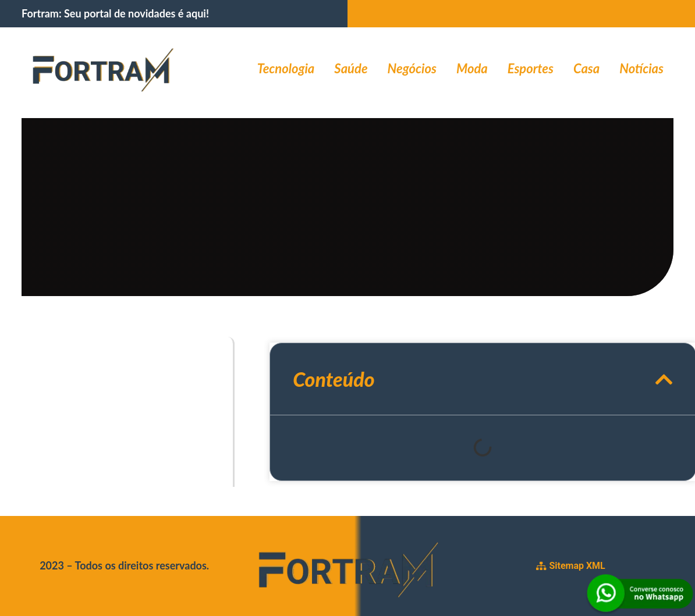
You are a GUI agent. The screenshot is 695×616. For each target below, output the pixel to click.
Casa (586, 68)
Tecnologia (286, 68)
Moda (472, 68)
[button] (664, 379)
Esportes (531, 68)
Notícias (641, 68)
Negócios (412, 68)
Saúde (351, 68)
